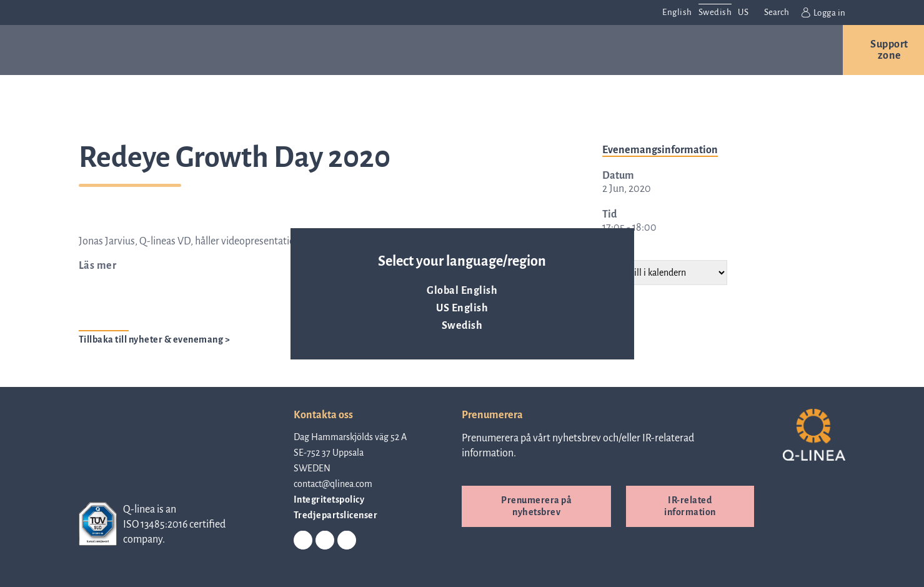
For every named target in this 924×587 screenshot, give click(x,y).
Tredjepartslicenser (336, 515)
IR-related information (690, 506)
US (743, 12)
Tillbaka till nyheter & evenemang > (155, 339)
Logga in (824, 13)
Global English (462, 291)
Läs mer (98, 266)
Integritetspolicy (329, 499)
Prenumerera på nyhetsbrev (536, 506)
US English (462, 308)
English (677, 12)
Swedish (462, 326)
